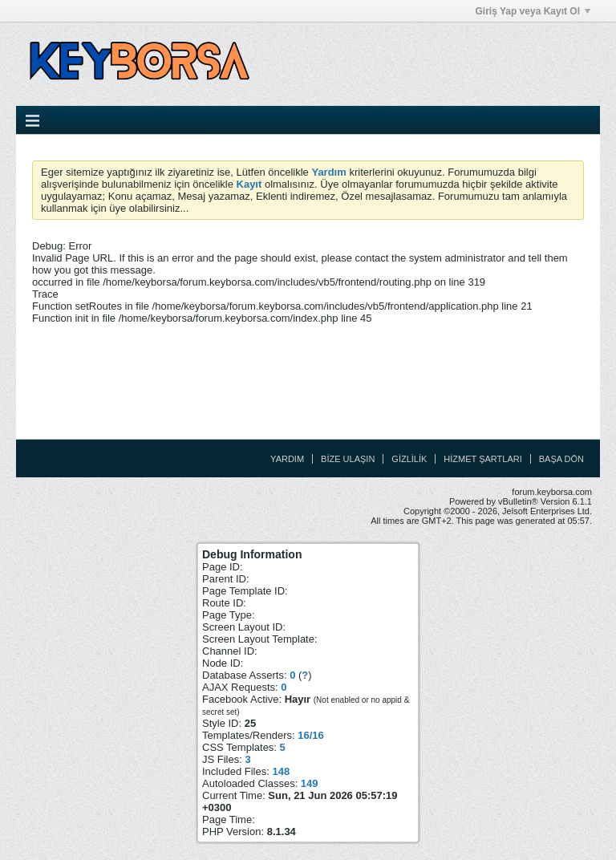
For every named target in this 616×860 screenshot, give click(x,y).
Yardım (287, 459)
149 (310, 783)
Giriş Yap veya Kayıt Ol (533, 11)
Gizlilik (409, 459)
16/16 (311, 735)
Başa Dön (561, 459)
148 (281, 771)
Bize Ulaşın (348, 459)
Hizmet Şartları (482, 459)
